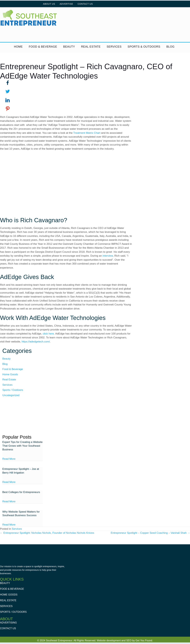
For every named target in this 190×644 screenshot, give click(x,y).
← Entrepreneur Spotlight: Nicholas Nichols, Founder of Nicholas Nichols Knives (47, 533)
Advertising (8, 623)
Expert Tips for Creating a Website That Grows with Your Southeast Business (23, 446)
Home (18, 47)
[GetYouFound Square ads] (23, 417)
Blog (170, 47)
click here (48, 334)
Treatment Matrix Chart (87, 133)
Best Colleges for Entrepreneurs (21, 492)
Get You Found (144, 641)
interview (108, 256)
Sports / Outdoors (13, 390)
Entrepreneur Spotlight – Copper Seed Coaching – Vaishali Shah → (150, 533)
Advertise (66, 4)
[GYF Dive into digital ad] (66, 35)
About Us (49, 4)
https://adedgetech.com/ (36, 342)
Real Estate (91, 47)
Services (114, 47)
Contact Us (85, 4)
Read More (9, 459)
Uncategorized (11, 395)
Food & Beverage (43, 47)
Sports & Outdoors (144, 47)
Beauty (69, 47)
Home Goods (10, 374)
